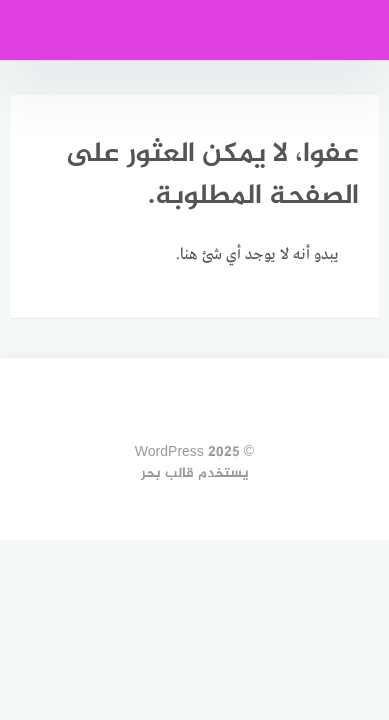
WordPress (194, 29)
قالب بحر (167, 473)
